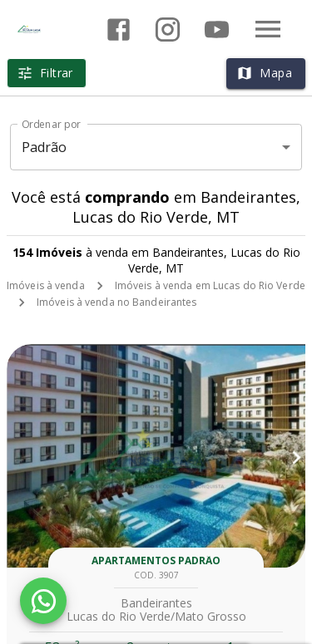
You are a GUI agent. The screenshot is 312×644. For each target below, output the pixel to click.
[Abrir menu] (268, 29)
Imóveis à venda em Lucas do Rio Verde (210, 285)
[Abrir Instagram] (168, 29)
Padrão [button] (45, 147)
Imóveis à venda (46, 285)
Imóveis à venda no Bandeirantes (117, 302)
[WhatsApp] (43, 601)
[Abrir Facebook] (119, 29)
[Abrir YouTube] (217, 29)
